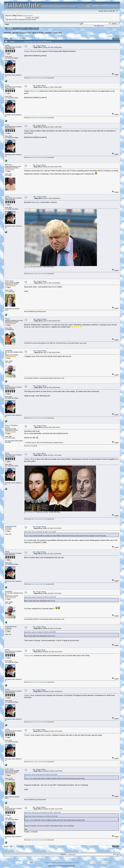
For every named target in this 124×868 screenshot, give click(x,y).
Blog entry (35, 202)
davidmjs (9, 350)
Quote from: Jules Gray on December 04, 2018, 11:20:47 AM (42, 813)
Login (28, 28)
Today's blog (29, 735)
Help (16, 28)
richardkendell (11, 526)
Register (35, 28)
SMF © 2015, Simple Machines (69, 863)
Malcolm (8, 165)
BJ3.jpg (27, 267)
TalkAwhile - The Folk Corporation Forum (17, 33)
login (24, 15)
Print (116, 39)
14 (17, 38)
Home (10, 28)
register (30, 15)
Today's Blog (29, 459)
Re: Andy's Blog (39, 46)
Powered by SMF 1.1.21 (53, 863)
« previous (110, 36)
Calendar (22, 28)
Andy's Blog (58, 33)
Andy (7, 45)
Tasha (7, 319)
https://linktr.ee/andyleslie (38, 78)
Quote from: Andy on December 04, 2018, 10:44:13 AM (41, 775)
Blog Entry (34, 91)
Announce (49, 33)
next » (117, 36)
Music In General (38, 33)
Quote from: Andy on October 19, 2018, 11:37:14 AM (40, 532)
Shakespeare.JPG (30, 512)
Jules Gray (9, 281)
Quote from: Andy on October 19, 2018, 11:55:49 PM (40, 597)
